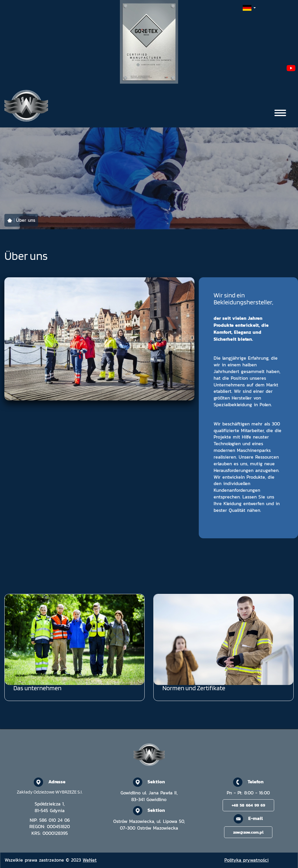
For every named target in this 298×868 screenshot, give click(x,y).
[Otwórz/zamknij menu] (280, 113)
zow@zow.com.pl (248, 832)
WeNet (90, 860)
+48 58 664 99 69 (248, 805)
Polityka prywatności (246, 860)
